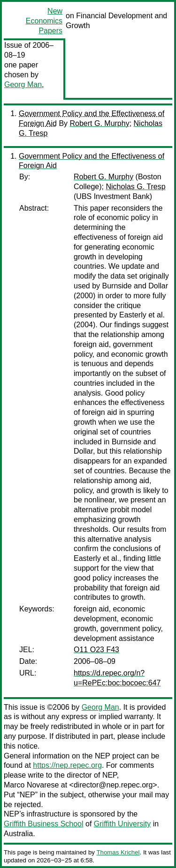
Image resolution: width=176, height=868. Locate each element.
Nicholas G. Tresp (135, 187)
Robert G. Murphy (100, 123)
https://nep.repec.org (67, 765)
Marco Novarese (31, 785)
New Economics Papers (44, 21)
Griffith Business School (44, 824)
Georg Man (23, 85)
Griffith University (122, 824)
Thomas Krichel (118, 852)
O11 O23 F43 (96, 650)
